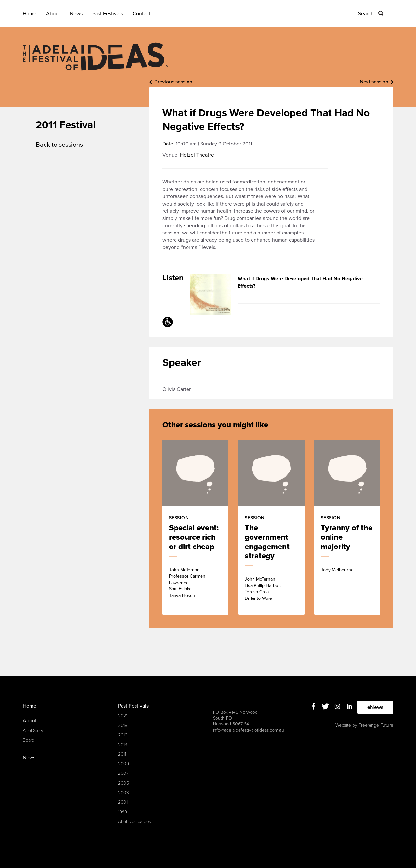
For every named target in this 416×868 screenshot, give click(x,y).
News (76, 14)
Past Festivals (108, 14)
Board (29, 740)
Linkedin (350, 706)
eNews (375, 707)
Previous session (173, 82)
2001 (123, 802)
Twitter (325, 706)
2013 (123, 745)
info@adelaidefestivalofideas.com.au (248, 730)
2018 (123, 726)
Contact (142, 14)
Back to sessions (59, 145)
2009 (123, 764)
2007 (123, 773)
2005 (123, 783)
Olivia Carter (177, 389)
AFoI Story (33, 730)
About (53, 14)
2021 (123, 716)
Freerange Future (376, 725)
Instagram (338, 706)
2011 (122, 754)
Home (30, 14)
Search (366, 14)
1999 (123, 812)
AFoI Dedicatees (134, 821)
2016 (123, 735)
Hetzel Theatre (197, 155)
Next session (374, 82)
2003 (123, 793)
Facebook (313, 706)
